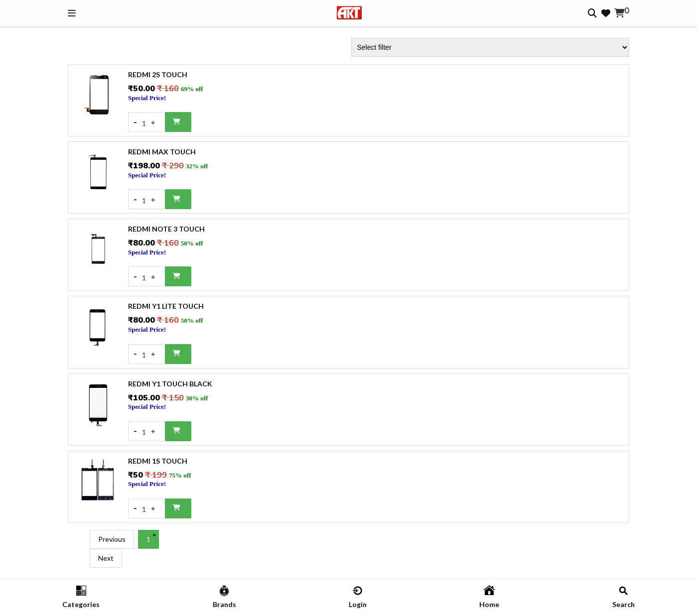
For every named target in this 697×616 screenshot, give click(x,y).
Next (106, 558)
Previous (112, 539)
